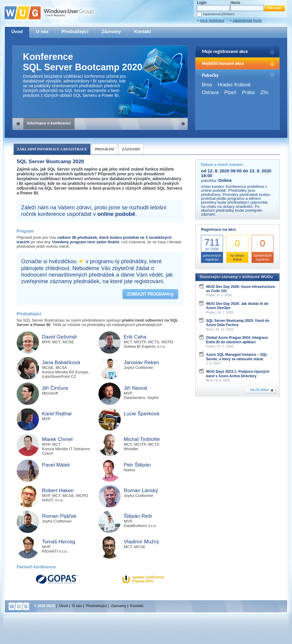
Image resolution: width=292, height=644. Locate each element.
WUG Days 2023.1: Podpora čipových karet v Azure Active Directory (238, 374)
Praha (248, 92)
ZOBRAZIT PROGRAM (148, 294)
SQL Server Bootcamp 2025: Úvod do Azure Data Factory (238, 323)
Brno (207, 85)
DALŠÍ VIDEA (259, 390)
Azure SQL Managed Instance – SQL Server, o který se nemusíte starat (237, 357)
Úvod (17, 31)
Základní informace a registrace (52, 149)
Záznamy (111, 31)
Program (105, 149)
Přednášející (75, 31)
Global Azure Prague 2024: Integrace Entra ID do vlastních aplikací (237, 340)
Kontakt (143, 31)
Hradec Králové (234, 85)
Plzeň (230, 92)
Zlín (264, 92)
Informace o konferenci (49, 123)
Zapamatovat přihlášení (219, 14)
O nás (42, 31)
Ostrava (210, 92)
